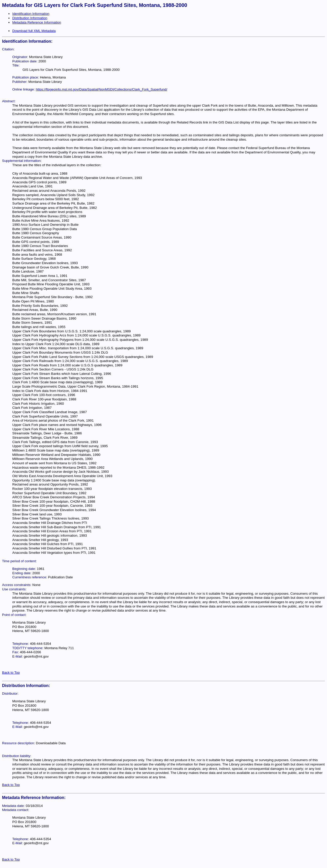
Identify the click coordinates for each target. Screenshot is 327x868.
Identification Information (31, 14)
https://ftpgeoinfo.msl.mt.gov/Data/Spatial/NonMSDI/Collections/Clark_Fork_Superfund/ (102, 89)
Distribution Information (30, 18)
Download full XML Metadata (34, 31)
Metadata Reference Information (37, 22)
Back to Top (11, 673)
